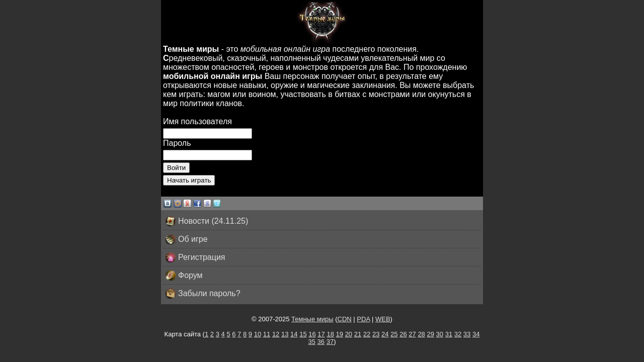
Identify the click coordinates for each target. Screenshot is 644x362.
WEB (383, 319)
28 (421, 334)
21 (358, 334)
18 (330, 334)
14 (294, 334)
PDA (363, 319)
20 (349, 334)
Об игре (187, 239)
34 (476, 334)
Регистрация (195, 257)
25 (394, 334)
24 (385, 334)
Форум (184, 276)
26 (403, 334)
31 (449, 334)
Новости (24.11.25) (207, 221)
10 (258, 334)
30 (440, 334)
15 (303, 334)
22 (367, 334)
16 (312, 334)
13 (285, 334)
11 (267, 334)
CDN (345, 319)
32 (458, 334)
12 (276, 334)
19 (340, 334)
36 (321, 342)
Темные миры (312, 319)
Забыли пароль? (203, 294)
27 (412, 334)
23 (376, 334)
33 (467, 334)
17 (321, 334)
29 (430, 334)
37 (330, 342)
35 (312, 342)
